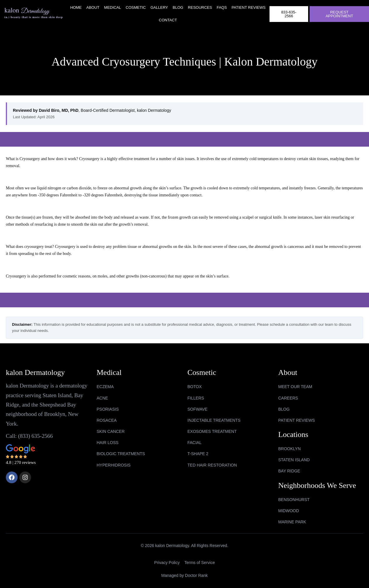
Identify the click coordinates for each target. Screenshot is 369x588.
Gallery (159, 7)
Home (76, 7)
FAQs (222, 7)
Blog (178, 7)
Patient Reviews (248, 7)
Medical (113, 7)
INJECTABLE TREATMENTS (214, 420)
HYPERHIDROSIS (114, 465)
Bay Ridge (289, 471)
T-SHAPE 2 (198, 454)
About (93, 7)
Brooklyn (290, 449)
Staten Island (294, 460)
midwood (289, 511)
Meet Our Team (295, 387)
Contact (168, 20)
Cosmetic (136, 7)
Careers (288, 398)
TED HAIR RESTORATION (212, 465)
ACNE (102, 398)
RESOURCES (200, 7)
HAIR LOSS (108, 443)
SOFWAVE (198, 409)
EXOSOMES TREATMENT (212, 431)
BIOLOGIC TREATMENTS (121, 454)
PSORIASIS (108, 409)
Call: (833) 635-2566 (29, 436)
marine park (292, 522)
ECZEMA (105, 387)
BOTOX (195, 387)
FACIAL (195, 443)
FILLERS (196, 398)
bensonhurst (294, 500)
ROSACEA (107, 420)
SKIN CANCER (111, 431)
